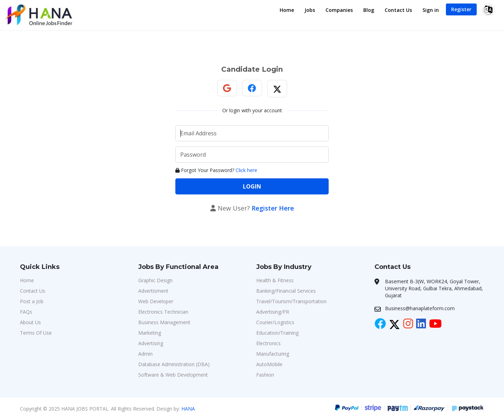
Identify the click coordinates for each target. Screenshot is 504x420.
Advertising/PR (273, 312)
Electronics (268, 343)
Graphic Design (155, 280)
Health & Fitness (275, 280)
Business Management (164, 322)
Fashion (265, 375)
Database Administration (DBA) (174, 364)
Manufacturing (273, 354)
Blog (369, 10)
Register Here (273, 208)
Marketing (150, 333)
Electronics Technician (163, 312)
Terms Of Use (36, 333)
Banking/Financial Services (286, 291)
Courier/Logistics (275, 322)
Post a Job (32, 301)
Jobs (310, 10)
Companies (339, 10)
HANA (188, 409)
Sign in (431, 10)
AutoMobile (269, 364)
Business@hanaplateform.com (420, 308)
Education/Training (277, 333)
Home (287, 10)
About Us (30, 322)
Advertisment (153, 291)
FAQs (26, 312)
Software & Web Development (173, 375)
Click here (246, 170)
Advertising (151, 343)
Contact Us (398, 10)
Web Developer (156, 301)
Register (461, 9)
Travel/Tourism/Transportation (291, 301)
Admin (145, 354)
